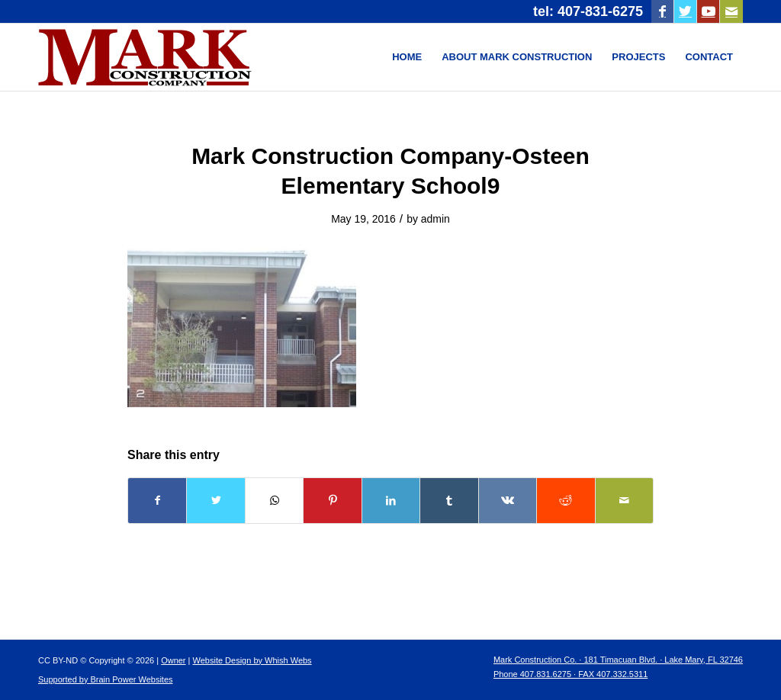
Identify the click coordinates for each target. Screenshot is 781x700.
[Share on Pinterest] (332, 501)
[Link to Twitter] (685, 11)
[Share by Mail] (625, 501)
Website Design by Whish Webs (252, 660)
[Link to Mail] (731, 11)
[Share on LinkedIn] (391, 501)
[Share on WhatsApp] (274, 501)
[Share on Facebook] (157, 501)
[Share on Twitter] (215, 501)
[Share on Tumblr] (449, 501)
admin (435, 219)
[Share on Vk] (508, 501)
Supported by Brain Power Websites (106, 679)
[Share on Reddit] (566, 501)
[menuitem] (407, 57)
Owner (173, 660)
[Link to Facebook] (662, 11)
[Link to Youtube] (708, 11)
